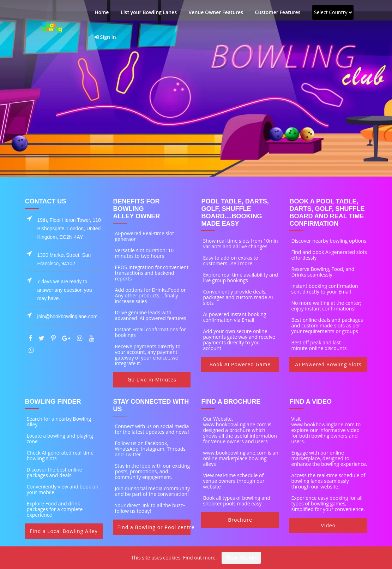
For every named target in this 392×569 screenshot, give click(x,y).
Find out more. (200, 558)
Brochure (240, 520)
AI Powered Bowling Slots (328, 364)
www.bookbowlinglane (317, 424)
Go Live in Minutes (152, 380)
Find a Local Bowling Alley (64, 531)
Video (328, 525)
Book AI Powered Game (240, 364)
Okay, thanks (241, 558)
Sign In (105, 37)
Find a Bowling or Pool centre (154, 527)
